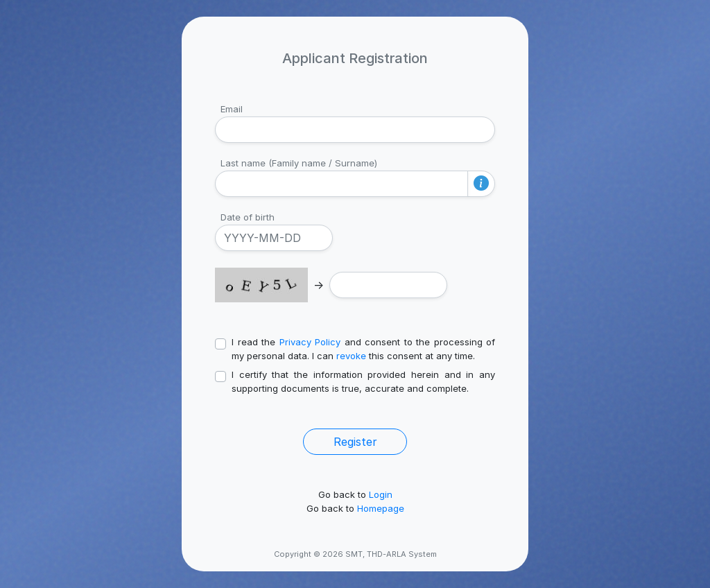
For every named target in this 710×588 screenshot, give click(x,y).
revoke (351, 356)
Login (381, 494)
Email (232, 109)
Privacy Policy (310, 342)
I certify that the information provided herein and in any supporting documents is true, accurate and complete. (363, 381)
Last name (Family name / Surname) (299, 163)
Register (355, 442)
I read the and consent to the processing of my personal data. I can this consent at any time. (363, 349)
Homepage (381, 508)
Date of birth (248, 217)
